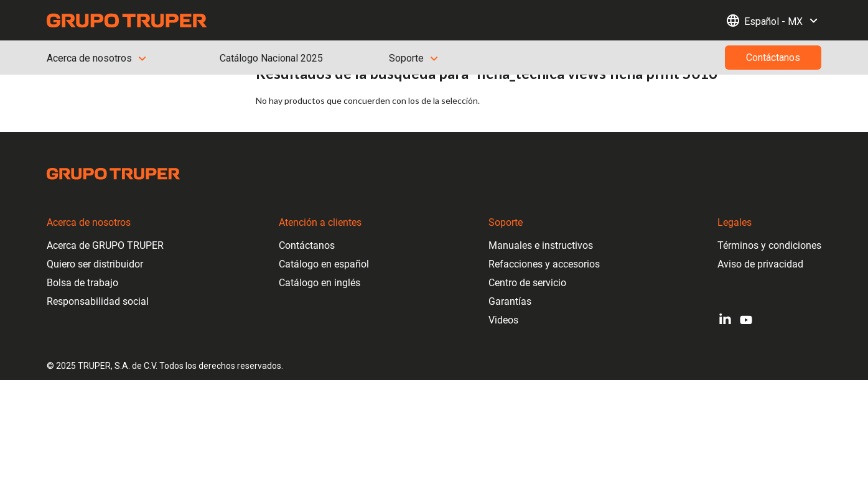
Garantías (510, 301)
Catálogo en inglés (320, 283)
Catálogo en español (324, 264)
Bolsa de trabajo (82, 283)
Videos (503, 320)
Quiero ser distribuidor (95, 264)
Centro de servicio (527, 283)
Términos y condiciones (769, 245)
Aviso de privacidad (760, 264)
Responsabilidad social (98, 301)
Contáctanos (307, 245)
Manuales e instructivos (541, 245)
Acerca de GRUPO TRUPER (105, 245)
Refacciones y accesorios (544, 264)
